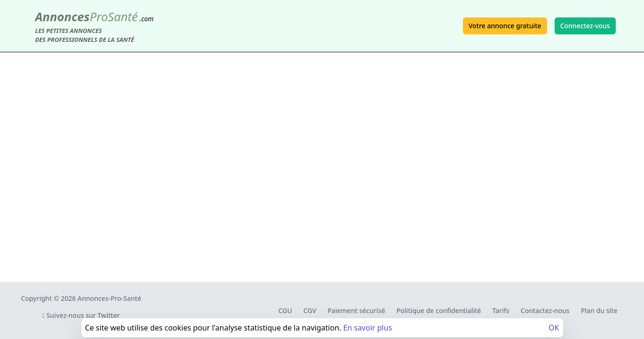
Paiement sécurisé (356, 311)
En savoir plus (367, 328)
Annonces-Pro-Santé (109, 298)
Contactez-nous (545, 311)
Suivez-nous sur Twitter (81, 315)
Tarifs (501, 311)
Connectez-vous (585, 26)
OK (554, 328)
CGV (310, 311)
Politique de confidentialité (439, 311)
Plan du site (599, 311)
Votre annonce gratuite (505, 26)
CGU (285, 311)
